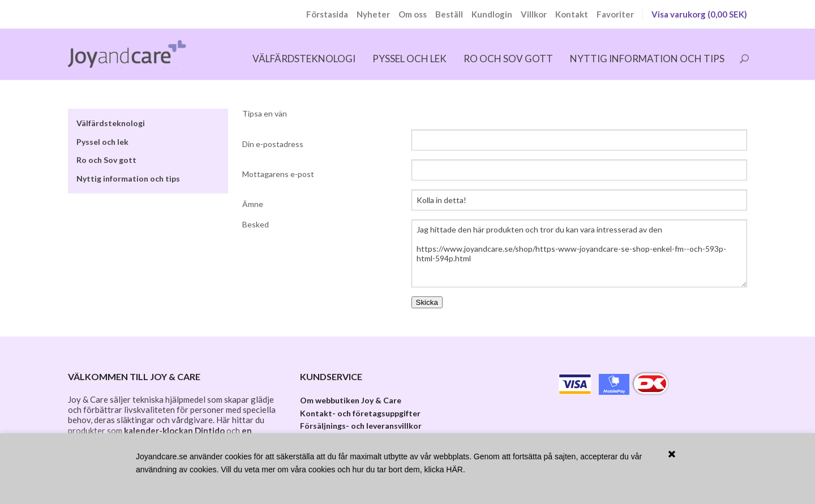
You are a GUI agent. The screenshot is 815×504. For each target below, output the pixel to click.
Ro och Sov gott (508, 59)
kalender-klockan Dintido (174, 430)
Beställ (449, 14)
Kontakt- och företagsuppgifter (360, 413)
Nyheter (373, 14)
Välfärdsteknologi (304, 59)
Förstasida (327, 14)
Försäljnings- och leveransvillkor (361, 426)
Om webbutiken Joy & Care (351, 400)
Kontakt (572, 14)
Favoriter (615, 14)
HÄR (454, 469)
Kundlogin (492, 14)
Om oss (413, 14)
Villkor (534, 14)
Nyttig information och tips (647, 59)
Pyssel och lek (409, 59)
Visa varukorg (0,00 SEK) (699, 14)
